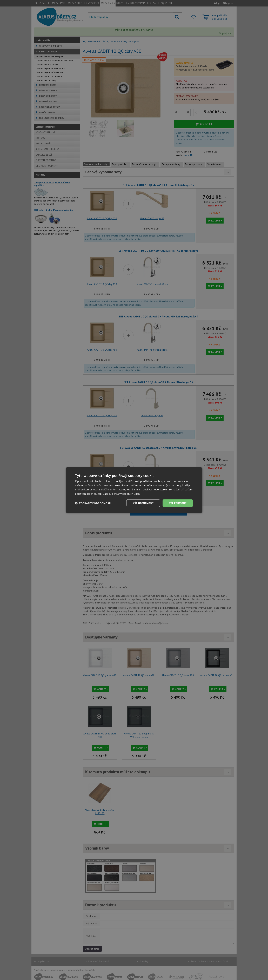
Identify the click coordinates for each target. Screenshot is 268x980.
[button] (93, 503)
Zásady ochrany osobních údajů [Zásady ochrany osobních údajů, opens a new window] (122, 494)
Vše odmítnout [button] (143, 503)
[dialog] (134, 490)
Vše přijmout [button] (178, 503)
